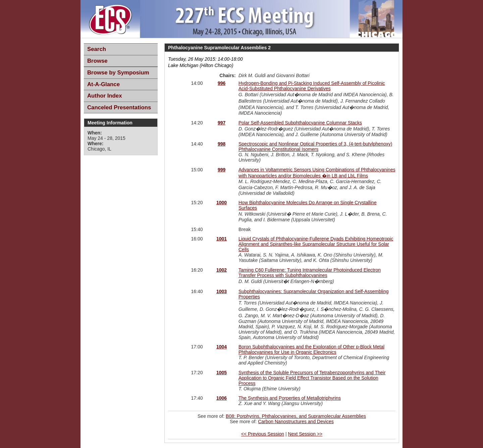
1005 (222, 373)
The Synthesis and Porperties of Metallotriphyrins (290, 398)
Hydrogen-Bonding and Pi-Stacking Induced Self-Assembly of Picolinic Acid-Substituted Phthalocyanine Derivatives (312, 86)
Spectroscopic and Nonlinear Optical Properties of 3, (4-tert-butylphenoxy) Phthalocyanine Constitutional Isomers (315, 147)
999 (222, 170)
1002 (222, 270)
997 (222, 123)
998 (222, 144)
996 (222, 83)
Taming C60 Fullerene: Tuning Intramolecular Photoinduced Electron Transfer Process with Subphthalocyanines (310, 273)
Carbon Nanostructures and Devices (296, 422)
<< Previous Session (263, 434)
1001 (222, 239)
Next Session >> (305, 434)
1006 (222, 398)
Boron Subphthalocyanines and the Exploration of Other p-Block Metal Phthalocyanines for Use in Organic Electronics (311, 349)
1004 (222, 347)
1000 (222, 203)
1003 (222, 291)
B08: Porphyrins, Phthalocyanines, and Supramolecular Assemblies (296, 416)
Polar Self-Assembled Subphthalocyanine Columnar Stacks (300, 123)
